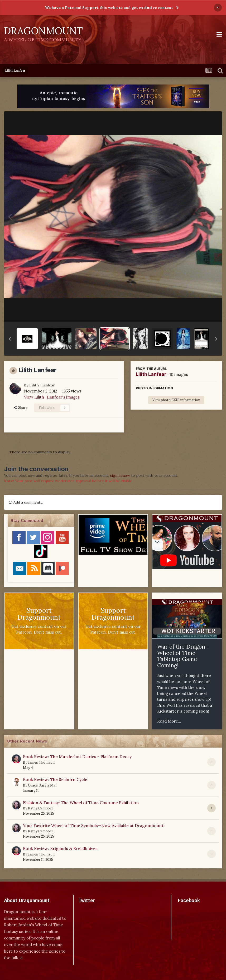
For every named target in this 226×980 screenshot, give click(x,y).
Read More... (169, 721)
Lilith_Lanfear (42, 385)
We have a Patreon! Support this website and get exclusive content (109, 8)
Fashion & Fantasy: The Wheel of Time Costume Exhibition (81, 803)
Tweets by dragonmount (102, 910)
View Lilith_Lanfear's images (52, 397)
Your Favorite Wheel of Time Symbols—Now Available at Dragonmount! (94, 825)
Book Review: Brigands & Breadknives (60, 848)
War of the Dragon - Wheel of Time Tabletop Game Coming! (183, 656)
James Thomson (41, 762)
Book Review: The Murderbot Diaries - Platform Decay (77, 757)
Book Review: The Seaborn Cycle (55, 779)
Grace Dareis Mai (42, 785)
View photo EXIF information (176, 400)
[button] (10, 339)
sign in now (120, 475)
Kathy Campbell (41, 808)
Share (21, 408)
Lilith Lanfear (151, 374)
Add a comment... (26, 502)
